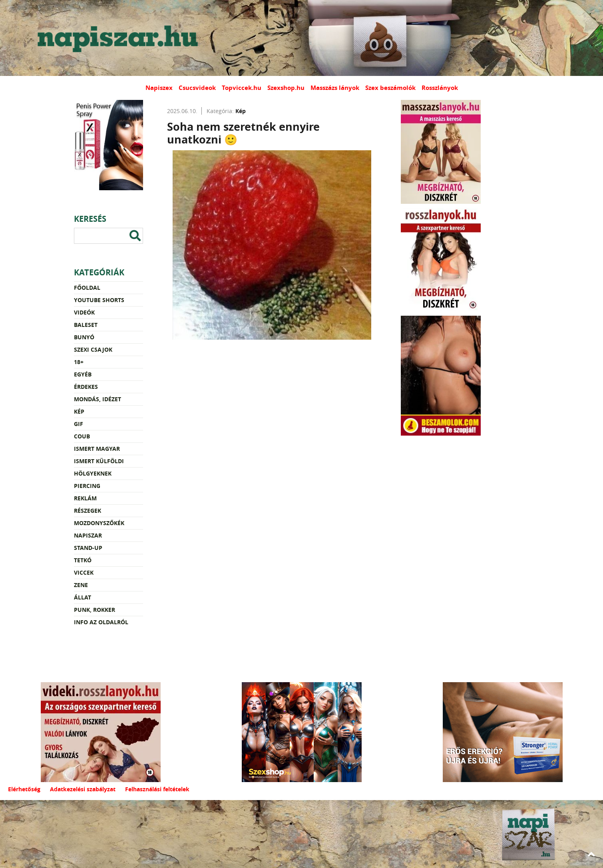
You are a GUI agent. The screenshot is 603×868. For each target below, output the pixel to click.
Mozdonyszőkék (99, 523)
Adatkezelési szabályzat (83, 789)
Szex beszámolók (390, 88)
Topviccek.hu (242, 88)
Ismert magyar (97, 449)
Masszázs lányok (335, 88)
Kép (79, 411)
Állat (83, 597)
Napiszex (159, 88)
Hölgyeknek (93, 473)
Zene (81, 585)
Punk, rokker (95, 610)
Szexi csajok (93, 349)
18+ (79, 362)
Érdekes (86, 387)
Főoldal (87, 288)
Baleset (86, 325)
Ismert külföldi (99, 461)
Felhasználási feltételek (157, 789)
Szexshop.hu (286, 88)
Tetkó (83, 560)
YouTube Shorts (99, 300)
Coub (82, 436)
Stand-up (88, 548)
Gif (79, 424)
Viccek (84, 572)
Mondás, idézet (98, 399)
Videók (84, 312)
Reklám (85, 498)
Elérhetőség (24, 789)
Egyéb (83, 374)
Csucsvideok (197, 88)
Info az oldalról (101, 622)
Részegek (88, 511)
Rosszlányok (440, 88)
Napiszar (88, 535)
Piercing (87, 486)
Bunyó (84, 337)
